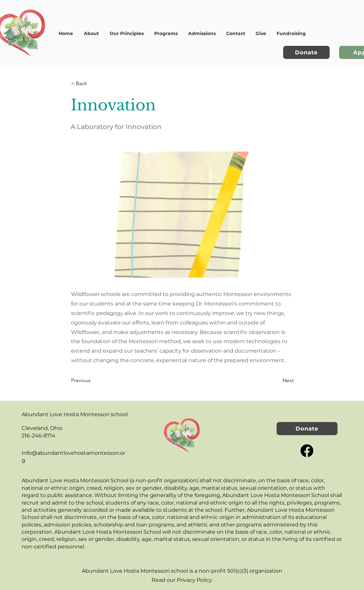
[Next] (277, 380)
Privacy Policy (194, 580)
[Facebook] (307, 451)
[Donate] (306, 52)
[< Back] (93, 83)
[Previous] (93, 380)
